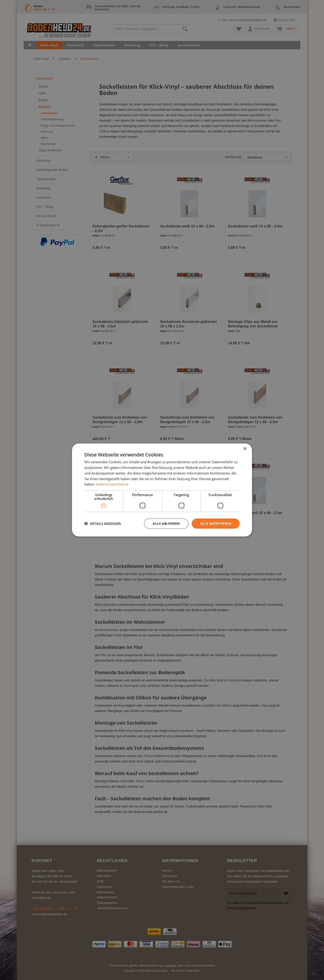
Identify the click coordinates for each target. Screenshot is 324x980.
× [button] (245, 449)
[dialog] (162, 490)
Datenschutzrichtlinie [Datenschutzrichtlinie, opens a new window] (112, 484)
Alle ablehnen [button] (166, 523)
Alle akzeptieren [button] (216, 523)
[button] (103, 524)
